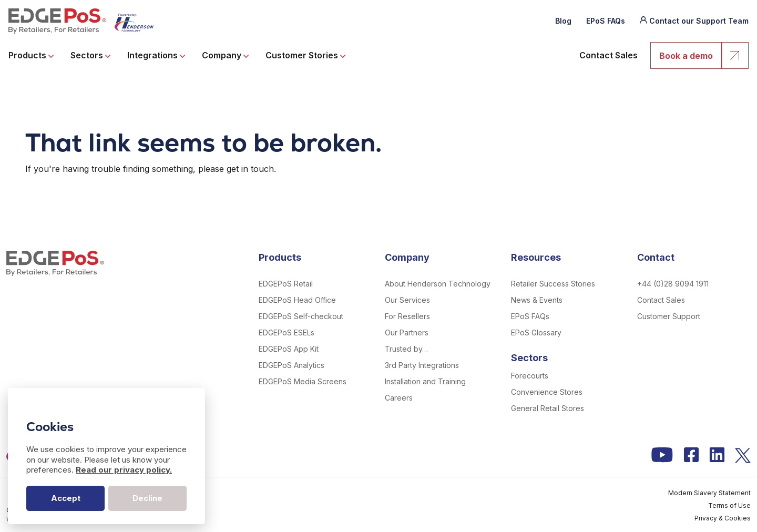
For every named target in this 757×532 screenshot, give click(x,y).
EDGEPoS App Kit (289, 349)
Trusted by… (406, 349)
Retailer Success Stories (553, 284)
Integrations (156, 56)
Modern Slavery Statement (709, 493)
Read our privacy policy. (124, 470)
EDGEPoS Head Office (297, 300)
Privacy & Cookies (723, 518)
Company (225, 56)
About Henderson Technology (438, 284)
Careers (399, 398)
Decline (147, 498)
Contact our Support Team (699, 21)
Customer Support (669, 316)
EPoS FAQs (606, 21)
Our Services (407, 300)
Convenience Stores (547, 392)
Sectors (90, 56)
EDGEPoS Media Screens (303, 381)
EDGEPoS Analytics (291, 365)
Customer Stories (305, 56)
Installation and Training (425, 381)
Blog (563, 21)
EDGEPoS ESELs (287, 332)
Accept (66, 498)
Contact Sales (608, 56)
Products (31, 56)
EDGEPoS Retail (286, 284)
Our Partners (407, 332)
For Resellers (407, 316)
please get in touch (236, 169)
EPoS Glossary (536, 332)
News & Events (537, 300)
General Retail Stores (548, 408)
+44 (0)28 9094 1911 (673, 284)
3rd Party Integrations (422, 365)
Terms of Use (729, 505)
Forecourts (530, 376)
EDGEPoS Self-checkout (301, 316)
